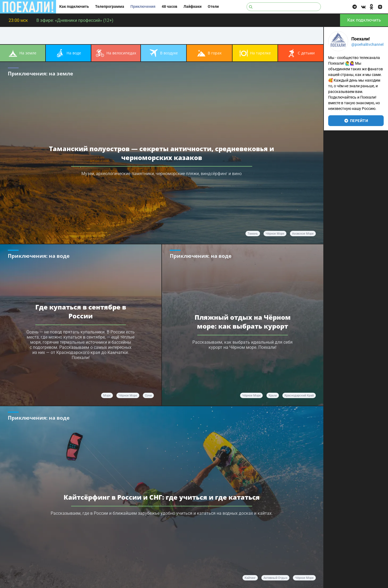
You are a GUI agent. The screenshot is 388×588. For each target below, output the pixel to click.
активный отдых (275, 578)
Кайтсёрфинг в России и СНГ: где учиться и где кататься (162, 497)
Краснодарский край (299, 396)
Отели (213, 7)
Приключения (143, 7)
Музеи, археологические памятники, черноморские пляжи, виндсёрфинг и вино (162, 174)
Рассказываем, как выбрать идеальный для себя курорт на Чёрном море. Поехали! (242, 345)
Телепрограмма (110, 7)
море (107, 396)
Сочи (148, 396)
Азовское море (303, 234)
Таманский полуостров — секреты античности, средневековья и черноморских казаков (162, 153)
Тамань (253, 234)
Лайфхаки (193, 7)
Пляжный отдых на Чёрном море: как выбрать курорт (243, 322)
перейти (356, 121)
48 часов (169, 7)
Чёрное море (275, 234)
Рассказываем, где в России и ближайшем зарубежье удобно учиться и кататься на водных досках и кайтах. (162, 513)
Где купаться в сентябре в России (81, 311)
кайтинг (250, 578)
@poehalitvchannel (367, 44)
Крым (273, 396)
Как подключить (74, 7)
